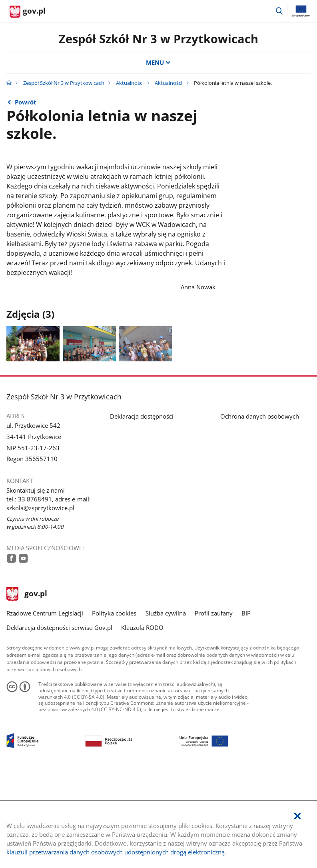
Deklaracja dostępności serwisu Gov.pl (59, 721)
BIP (246, 706)
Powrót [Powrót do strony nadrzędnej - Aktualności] (26, 102)
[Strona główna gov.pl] (28, 12)
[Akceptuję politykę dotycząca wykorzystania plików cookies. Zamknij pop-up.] (297, 816)
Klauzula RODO (142, 721)
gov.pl (27, 687)
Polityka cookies (114, 706)
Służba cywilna (166, 706)
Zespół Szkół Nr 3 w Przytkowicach (158, 39)
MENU (158, 62)
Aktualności (130, 83)
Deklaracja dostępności (142, 509)
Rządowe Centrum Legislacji (45, 706)
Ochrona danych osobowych (260, 509)
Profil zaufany (214, 706)
